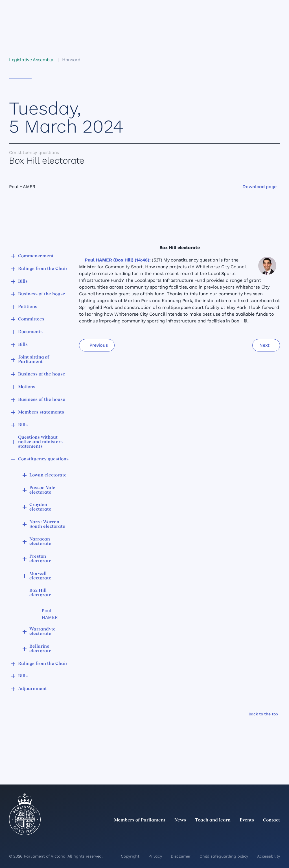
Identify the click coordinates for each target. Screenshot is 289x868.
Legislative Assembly (31, 60)
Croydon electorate (40, 507)
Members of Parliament (140, 820)
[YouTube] (264, 833)
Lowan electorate (48, 475)
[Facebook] (252, 833)
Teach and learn (213, 820)
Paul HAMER (50, 614)
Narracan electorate (40, 542)
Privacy (155, 856)
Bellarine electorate (40, 649)
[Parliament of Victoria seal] (25, 814)
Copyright (130, 856)
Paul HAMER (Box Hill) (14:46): (118, 260)
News (180, 820)
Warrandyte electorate (42, 632)
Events (247, 820)
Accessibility (269, 856)
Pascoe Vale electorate (42, 490)
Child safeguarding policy (224, 856)
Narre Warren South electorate (47, 524)
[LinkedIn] (227, 833)
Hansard (71, 60)
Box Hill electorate (40, 593)
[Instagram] (239, 833)
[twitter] (214, 833)
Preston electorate (40, 559)
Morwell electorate (40, 576)
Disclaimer (181, 856)
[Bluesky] (277, 833)
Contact (272, 820)
